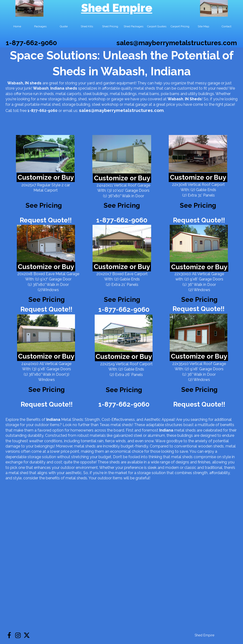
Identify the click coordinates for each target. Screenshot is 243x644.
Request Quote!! (46, 220)
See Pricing (198, 205)
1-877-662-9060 (31, 43)
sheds (71, 88)
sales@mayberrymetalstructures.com (177, 43)
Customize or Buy (46, 177)
